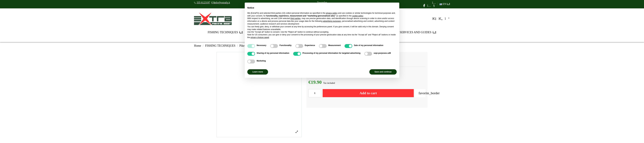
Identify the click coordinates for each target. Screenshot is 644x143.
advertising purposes (332, 21)
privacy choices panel (260, 37)
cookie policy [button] (358, 16)
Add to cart (368, 93)
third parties (296, 18)
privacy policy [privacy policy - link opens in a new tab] (332, 13)
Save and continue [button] (383, 72)
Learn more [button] (258, 72)
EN (445, 4)
